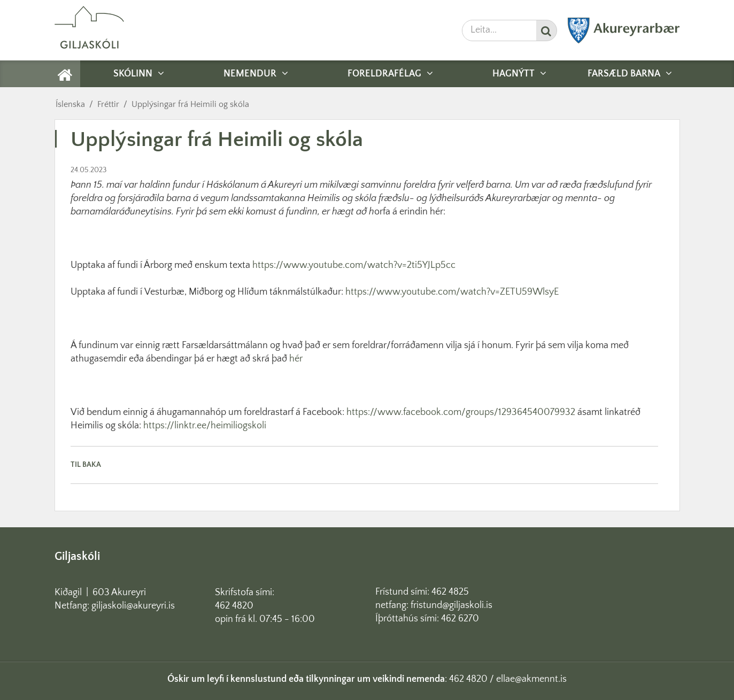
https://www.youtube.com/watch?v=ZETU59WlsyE (452, 292)
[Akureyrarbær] (624, 41)
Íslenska (70, 104)
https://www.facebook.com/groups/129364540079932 (461, 412)
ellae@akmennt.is (531, 679)
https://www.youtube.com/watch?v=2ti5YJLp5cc (354, 265)
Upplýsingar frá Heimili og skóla (190, 104)
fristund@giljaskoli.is (451, 605)
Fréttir (108, 104)
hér (297, 359)
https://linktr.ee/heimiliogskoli (205, 426)
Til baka (86, 465)
